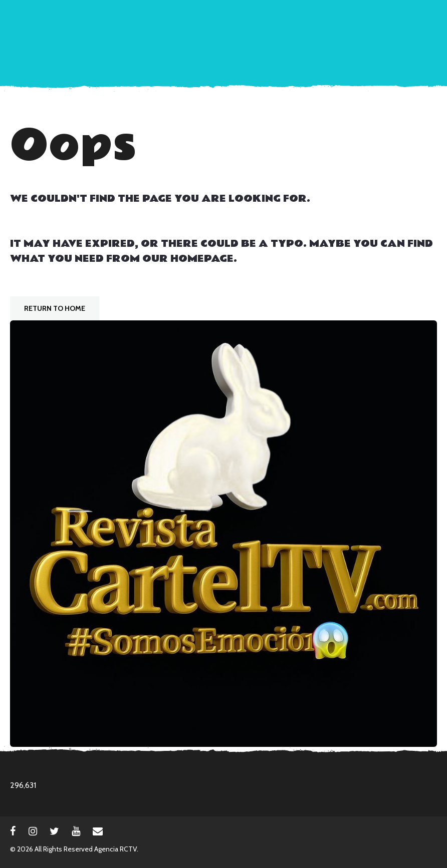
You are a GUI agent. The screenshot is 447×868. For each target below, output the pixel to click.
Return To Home (55, 308)
